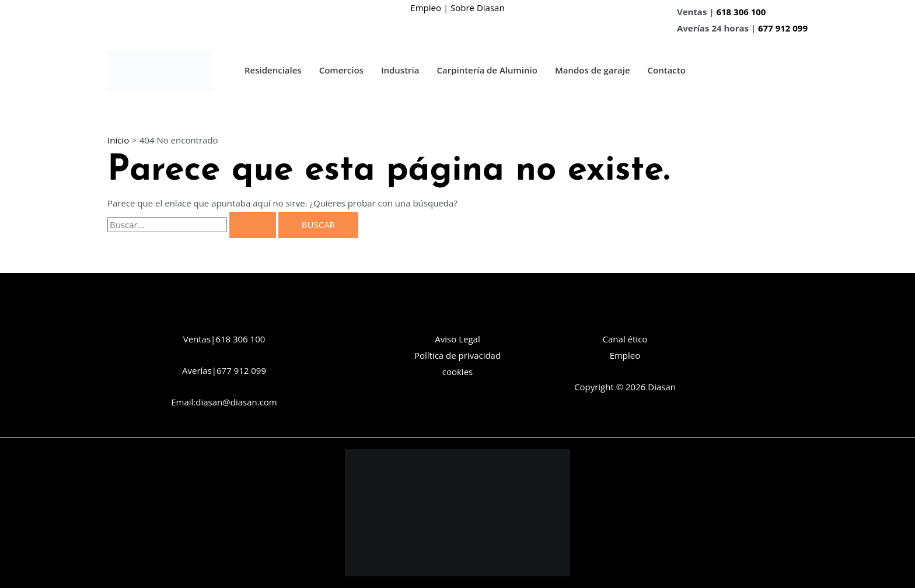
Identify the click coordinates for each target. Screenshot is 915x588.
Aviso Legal (457, 339)
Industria (400, 70)
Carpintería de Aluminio (487, 70)
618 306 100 (741, 12)
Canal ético (625, 339)
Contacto (667, 70)
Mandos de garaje (593, 70)
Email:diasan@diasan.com (224, 402)
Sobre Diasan (478, 8)
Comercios (341, 70)
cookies (457, 372)
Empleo (426, 8)
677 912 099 (783, 28)
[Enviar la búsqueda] (253, 225)
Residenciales (273, 70)
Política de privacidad (457, 355)
